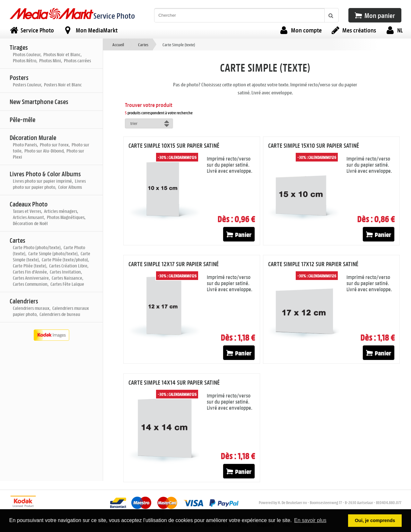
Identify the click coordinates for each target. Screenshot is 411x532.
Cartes (143, 44)
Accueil (118, 44)
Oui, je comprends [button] (375, 520)
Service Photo (114, 16)
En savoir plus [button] (310, 520)
